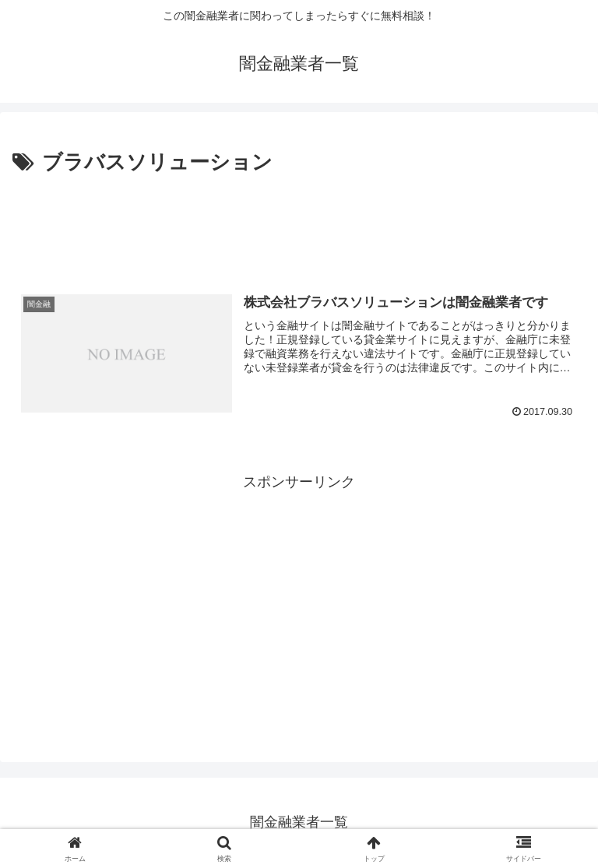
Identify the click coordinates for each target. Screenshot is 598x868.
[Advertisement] (299, 223)
